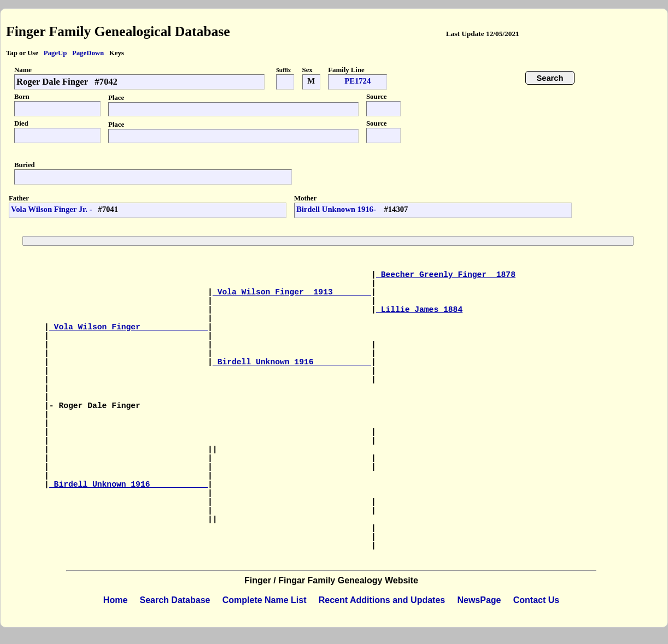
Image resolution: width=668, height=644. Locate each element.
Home (115, 600)
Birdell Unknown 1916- (337, 209)
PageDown (88, 53)
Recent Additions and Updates (382, 600)
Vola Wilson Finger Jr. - (51, 209)
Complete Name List (265, 600)
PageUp (55, 53)
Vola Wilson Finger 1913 (292, 292)
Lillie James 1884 (419, 310)
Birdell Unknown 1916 (292, 362)
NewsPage (479, 600)
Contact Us (536, 600)
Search (550, 78)
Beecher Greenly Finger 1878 (446, 275)
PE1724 (358, 81)
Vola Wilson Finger (128, 327)
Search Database (175, 600)
